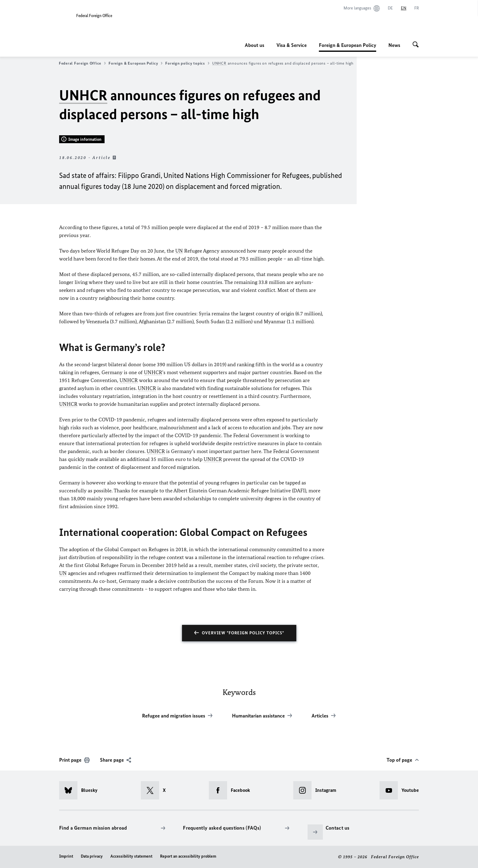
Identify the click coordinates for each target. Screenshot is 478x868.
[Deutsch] (390, 8)
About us (255, 45)
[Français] (417, 8)
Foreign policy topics (187, 63)
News (394, 45)
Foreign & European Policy (348, 45)
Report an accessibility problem (188, 856)
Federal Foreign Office (82, 63)
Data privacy (92, 856)
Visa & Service (292, 45)
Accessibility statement (131, 856)
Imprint (66, 856)
